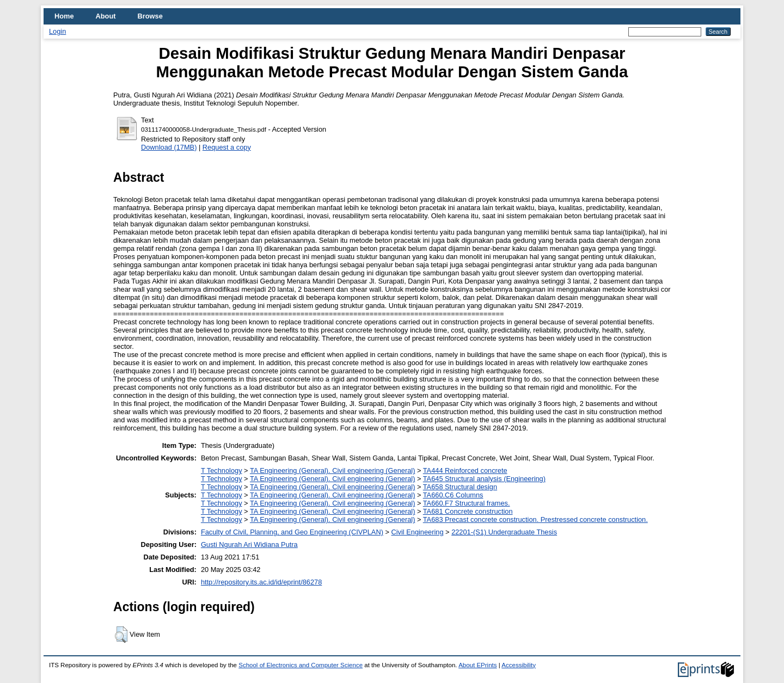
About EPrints (477, 665)
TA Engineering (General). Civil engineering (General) (332, 470)
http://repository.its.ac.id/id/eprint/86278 (261, 582)
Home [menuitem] (64, 16)
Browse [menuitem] (150, 16)
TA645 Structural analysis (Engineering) (484, 479)
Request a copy (227, 147)
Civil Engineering (418, 532)
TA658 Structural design (460, 487)
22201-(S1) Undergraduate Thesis (504, 532)
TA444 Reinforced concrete (465, 470)
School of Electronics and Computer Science (301, 665)
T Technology (222, 470)
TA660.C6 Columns (453, 495)
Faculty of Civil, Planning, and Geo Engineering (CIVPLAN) (292, 532)
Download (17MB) (169, 147)
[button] (121, 635)
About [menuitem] (106, 16)
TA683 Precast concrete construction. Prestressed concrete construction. (535, 519)
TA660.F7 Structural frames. (467, 503)
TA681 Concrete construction (468, 511)
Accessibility (519, 665)
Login (57, 31)
